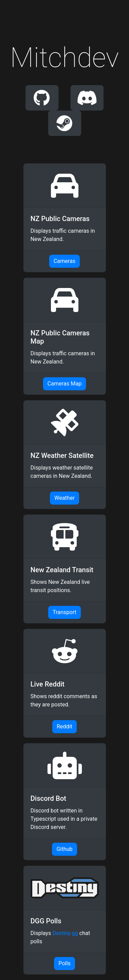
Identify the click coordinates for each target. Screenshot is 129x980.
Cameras (65, 261)
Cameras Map (64, 384)
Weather (64, 498)
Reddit (65, 727)
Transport (64, 612)
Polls (64, 963)
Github (64, 849)
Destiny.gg (65, 933)
